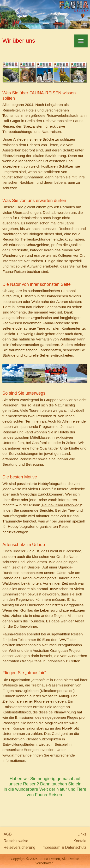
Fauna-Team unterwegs (62, 505)
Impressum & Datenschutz (64, 847)
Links (82, 834)
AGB (8, 834)
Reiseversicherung (19, 847)
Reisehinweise (16, 841)
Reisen (65, 526)
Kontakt (80, 841)
